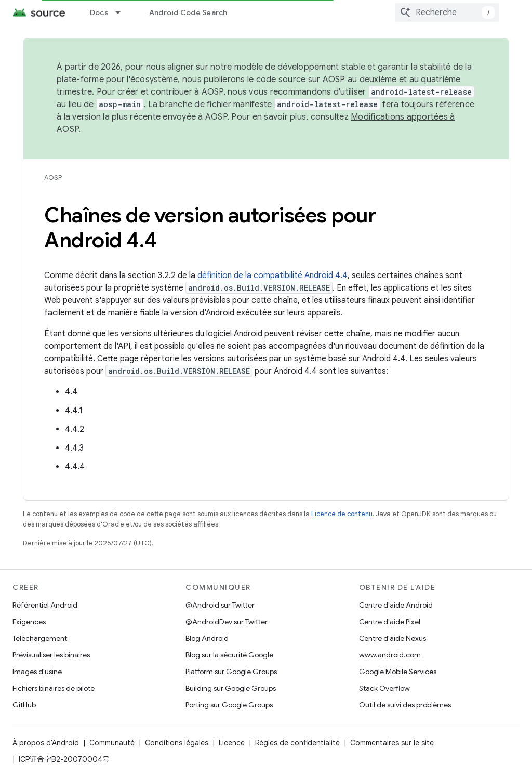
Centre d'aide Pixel (390, 622)
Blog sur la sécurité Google (229, 655)
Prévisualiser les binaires (51, 655)
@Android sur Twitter (220, 605)
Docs (99, 12)
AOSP (53, 177)
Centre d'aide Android (396, 605)
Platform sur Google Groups (231, 672)
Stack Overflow (384, 688)
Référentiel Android (45, 605)
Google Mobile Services (398, 672)
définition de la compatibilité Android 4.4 (272, 275)
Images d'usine (37, 672)
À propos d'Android (46, 743)
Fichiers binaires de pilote (54, 688)
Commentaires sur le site (392, 743)
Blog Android (207, 638)
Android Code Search (188, 12)
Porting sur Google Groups (229, 705)
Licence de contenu (342, 514)
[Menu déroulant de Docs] (123, 12)
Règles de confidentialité (297, 743)
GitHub (24, 705)
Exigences (29, 622)
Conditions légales (177, 743)
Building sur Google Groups (231, 688)
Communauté (112, 743)
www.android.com (390, 655)
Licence (232, 743)
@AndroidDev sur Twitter (227, 622)
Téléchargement (40, 638)
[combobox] (447, 12)
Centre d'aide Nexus (393, 638)
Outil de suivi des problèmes (405, 705)
